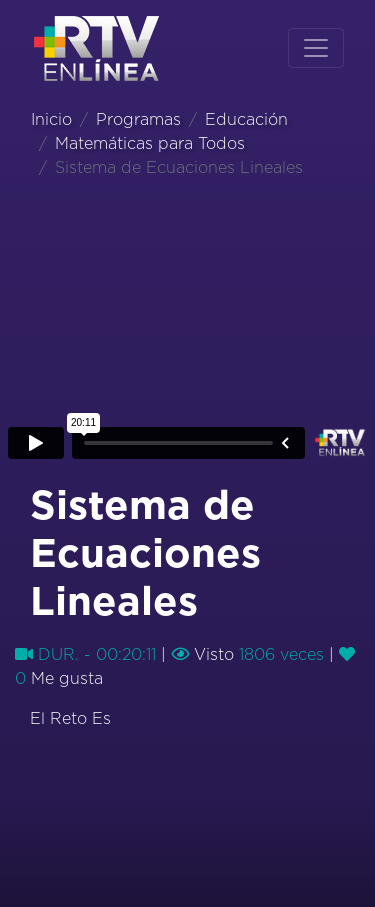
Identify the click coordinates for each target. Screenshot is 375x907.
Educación (246, 120)
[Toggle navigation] (316, 48)
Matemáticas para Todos (150, 144)
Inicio (51, 120)
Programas (138, 120)
